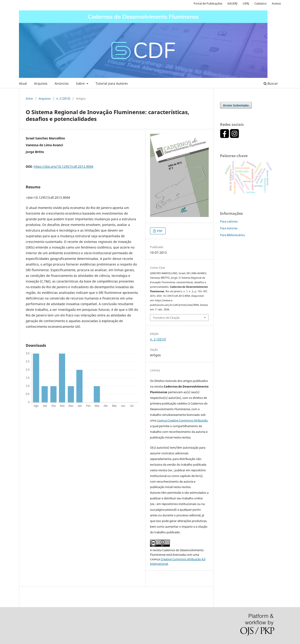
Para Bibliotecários (232, 235)
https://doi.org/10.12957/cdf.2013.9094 (63, 166)
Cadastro (260, 3)
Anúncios (62, 83)
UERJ (246, 3)
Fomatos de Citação (166, 318)
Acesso (276, 3)
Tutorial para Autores (112, 83)
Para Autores (229, 228)
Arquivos (41, 83)
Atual (23, 83)
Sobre (81, 83)
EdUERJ (232, 3)
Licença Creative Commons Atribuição (182, 420)
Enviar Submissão (236, 105)
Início (29, 98)
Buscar (271, 83)
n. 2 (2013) (63, 98)
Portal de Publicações (208, 3)
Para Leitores (229, 221)
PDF (159, 231)
